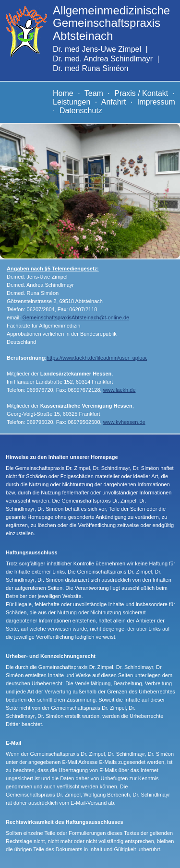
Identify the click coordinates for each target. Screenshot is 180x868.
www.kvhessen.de (124, 422)
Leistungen (72, 102)
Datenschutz (81, 111)
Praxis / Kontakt (141, 93)
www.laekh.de (120, 390)
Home (63, 93)
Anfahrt (114, 102)
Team (94, 93)
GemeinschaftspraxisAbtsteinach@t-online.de (76, 317)
